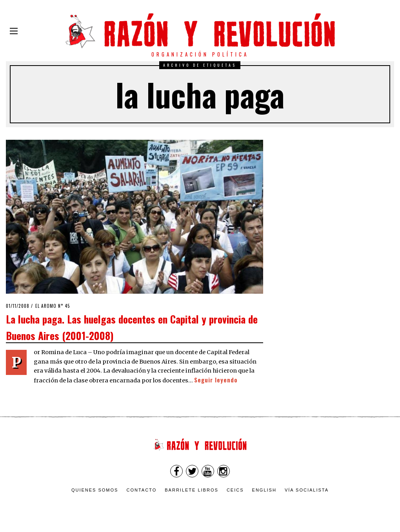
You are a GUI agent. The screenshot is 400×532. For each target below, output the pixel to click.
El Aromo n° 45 (53, 306)
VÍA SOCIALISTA (307, 490)
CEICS (235, 490)
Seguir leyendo (216, 380)
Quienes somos (95, 490)
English (264, 490)
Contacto (141, 490)
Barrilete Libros (192, 490)
